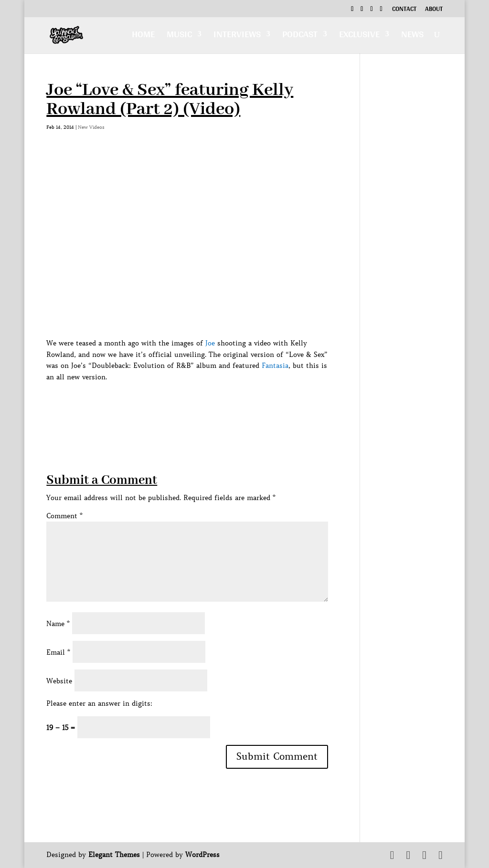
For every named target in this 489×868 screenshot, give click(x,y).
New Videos (91, 127)
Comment (64, 516)
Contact (404, 10)
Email (58, 652)
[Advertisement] (220, 405)
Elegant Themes (114, 855)
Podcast (300, 37)
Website (59, 681)
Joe (210, 343)
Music (179, 37)
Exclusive (359, 37)
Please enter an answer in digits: (99, 703)
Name (58, 624)
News (412, 37)
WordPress (202, 855)
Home (143, 37)
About (434, 10)
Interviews (237, 37)
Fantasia (275, 366)
